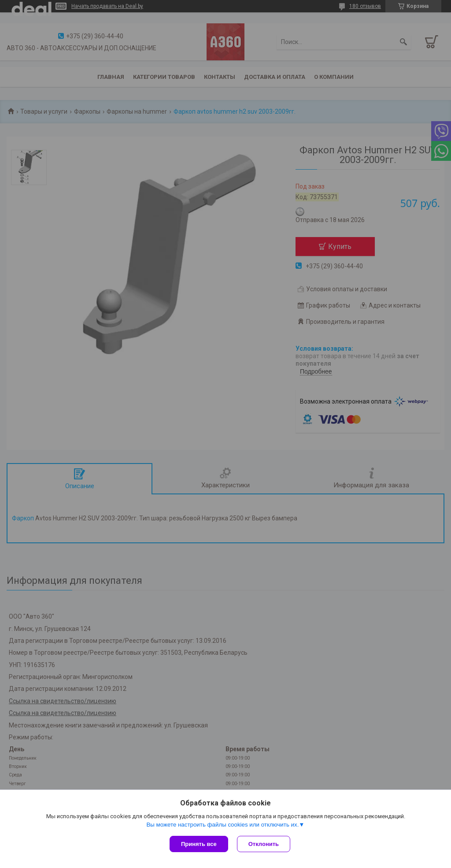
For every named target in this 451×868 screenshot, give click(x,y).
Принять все (199, 844)
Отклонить (264, 844)
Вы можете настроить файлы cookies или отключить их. (222, 825)
